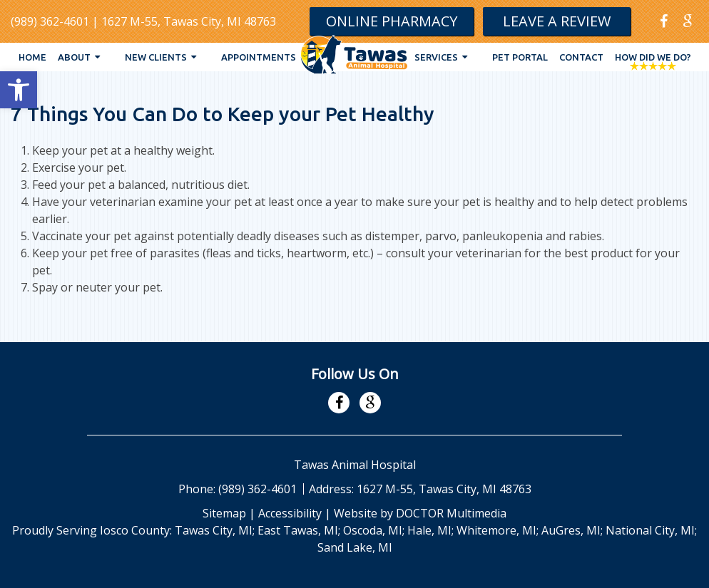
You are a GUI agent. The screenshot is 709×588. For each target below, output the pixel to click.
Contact (581, 57)
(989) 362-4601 (50, 21)
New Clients (156, 57)
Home (32, 57)
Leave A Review (557, 21)
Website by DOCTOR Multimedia (420, 513)
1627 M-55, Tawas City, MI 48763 (189, 21)
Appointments (259, 57)
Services (436, 57)
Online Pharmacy (392, 21)
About (74, 57)
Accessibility (290, 513)
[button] (19, 90)
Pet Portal (520, 57)
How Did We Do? (653, 57)
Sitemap (224, 513)
